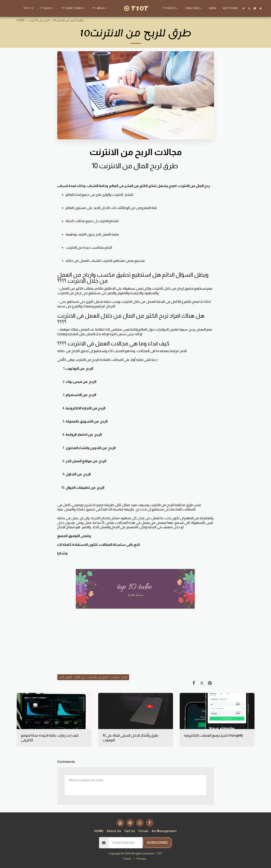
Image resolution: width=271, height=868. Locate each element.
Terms (127, 859)
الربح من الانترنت (39, 20)
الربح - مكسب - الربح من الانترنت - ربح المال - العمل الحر (93, 677)
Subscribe (157, 843)
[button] (47, 8)
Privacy (141, 859)
